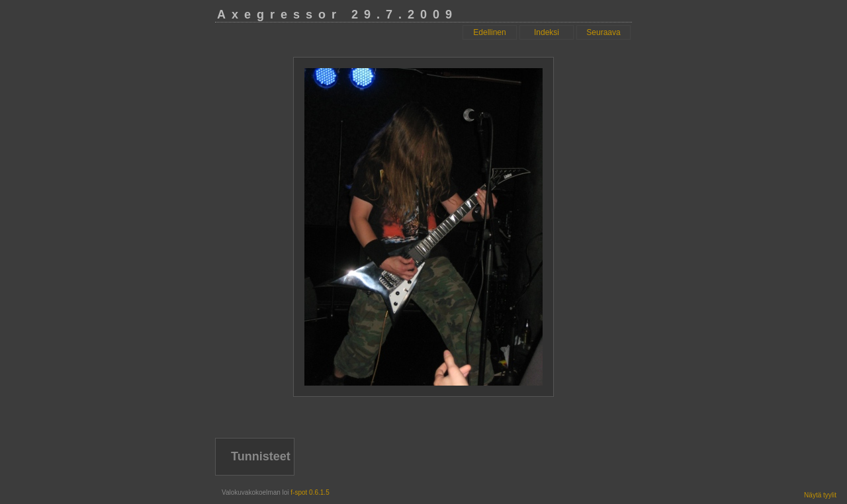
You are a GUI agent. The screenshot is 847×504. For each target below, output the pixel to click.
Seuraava (603, 32)
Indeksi (547, 32)
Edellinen (489, 32)
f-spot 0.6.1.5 (310, 492)
